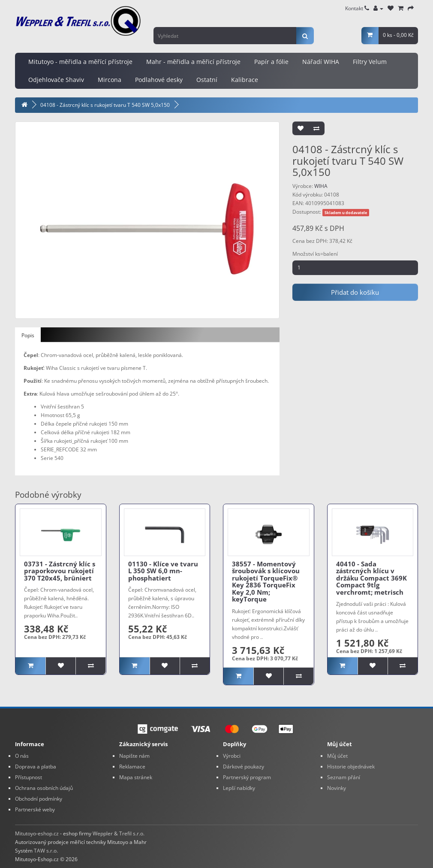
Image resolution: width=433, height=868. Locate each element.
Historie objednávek (351, 767)
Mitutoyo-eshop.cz (37, 833)
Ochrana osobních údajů (44, 788)
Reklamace (132, 767)
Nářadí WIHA (321, 62)
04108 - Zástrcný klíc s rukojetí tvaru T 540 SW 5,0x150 (105, 105)
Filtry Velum (370, 62)
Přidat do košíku (355, 292)
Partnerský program (247, 777)
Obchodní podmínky (39, 799)
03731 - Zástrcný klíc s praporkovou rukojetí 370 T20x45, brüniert (60, 571)
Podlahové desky (159, 80)
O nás (22, 756)
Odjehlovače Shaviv (56, 80)
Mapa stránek (136, 777)
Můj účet (337, 756)
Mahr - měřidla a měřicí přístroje (193, 62)
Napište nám (134, 756)
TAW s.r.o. (46, 851)
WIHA (321, 186)
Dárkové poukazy (244, 767)
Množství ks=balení (315, 254)
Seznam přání (344, 777)
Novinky (337, 788)
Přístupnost (29, 777)
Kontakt (357, 8)
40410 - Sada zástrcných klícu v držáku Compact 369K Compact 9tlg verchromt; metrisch (371, 578)
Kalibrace (245, 80)
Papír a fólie (271, 62)
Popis (28, 335)
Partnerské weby (35, 809)
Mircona (110, 80)
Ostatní (207, 80)
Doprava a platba (36, 767)
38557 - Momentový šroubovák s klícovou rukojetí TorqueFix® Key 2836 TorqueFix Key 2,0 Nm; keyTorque (266, 582)
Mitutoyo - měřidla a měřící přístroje (80, 62)
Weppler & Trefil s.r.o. (119, 833)
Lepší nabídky (239, 788)
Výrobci (232, 756)
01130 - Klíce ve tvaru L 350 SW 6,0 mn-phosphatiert (163, 571)
